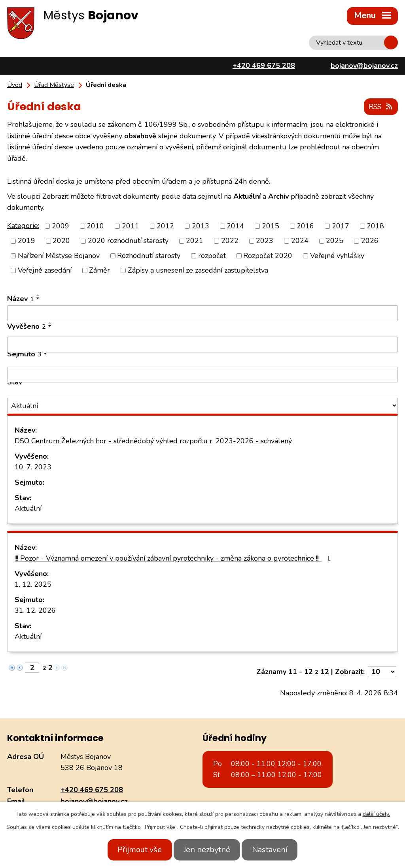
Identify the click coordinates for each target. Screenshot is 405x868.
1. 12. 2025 (33, 584)
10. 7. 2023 (33, 466)
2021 (195, 240)
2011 (131, 226)
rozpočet (212, 255)
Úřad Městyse (54, 85)
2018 (375, 226)
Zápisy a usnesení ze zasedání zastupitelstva (198, 269)
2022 (230, 240)
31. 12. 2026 (35, 610)
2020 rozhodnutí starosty (128, 240)
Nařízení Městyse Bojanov (59, 255)
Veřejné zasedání (45, 269)
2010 (95, 226)
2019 (26, 240)
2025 (335, 240)
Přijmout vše (134, 850)
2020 (61, 240)
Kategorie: (23, 225)
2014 (235, 226)
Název (21, 298)
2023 (265, 240)
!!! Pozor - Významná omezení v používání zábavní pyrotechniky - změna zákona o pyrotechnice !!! (174, 557)
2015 (271, 226)
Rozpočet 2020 (268, 255)
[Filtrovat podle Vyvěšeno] (202, 344)
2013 (201, 226)
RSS (380, 106)
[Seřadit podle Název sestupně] (38, 297)
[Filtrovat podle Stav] (202, 405)
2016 (305, 226)
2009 (61, 226)
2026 (370, 240)
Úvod (15, 85)
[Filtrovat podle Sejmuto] (202, 374)
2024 (300, 240)
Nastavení (275, 850)
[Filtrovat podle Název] (202, 313)
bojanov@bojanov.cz (94, 800)
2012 (165, 226)
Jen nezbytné (207, 850)
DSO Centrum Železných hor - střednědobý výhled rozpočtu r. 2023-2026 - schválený (153, 440)
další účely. (376, 814)
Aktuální (28, 508)
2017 (341, 226)
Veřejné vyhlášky (337, 255)
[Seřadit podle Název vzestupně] (38, 294)
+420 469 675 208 (92, 789)
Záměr (99, 269)
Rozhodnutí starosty (149, 255)
